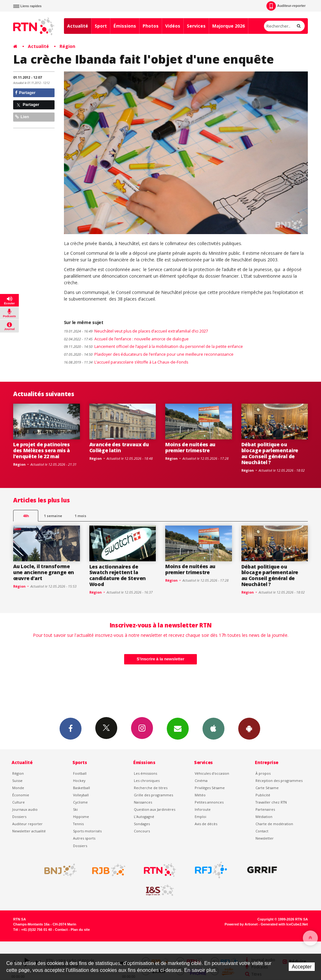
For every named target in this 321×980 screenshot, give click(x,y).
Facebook (71, 728)
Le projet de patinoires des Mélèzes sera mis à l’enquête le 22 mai (42, 450)
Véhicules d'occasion (212, 773)
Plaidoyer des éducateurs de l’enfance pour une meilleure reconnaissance (149, 354)
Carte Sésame (267, 788)
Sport (101, 26)
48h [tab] (26, 516)
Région (67, 46)
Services (196, 26)
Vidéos (173, 26)
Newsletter (265, 838)
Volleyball (81, 795)
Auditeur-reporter (286, 6)
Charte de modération (274, 824)
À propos (263, 773)
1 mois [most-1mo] (80, 516)
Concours (142, 831)
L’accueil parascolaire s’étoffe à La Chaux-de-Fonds (126, 362)
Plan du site (80, 930)
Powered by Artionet (241, 924)
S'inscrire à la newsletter (160, 659)
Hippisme (81, 817)
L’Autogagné (144, 817)
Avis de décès (206, 824)
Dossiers (19, 817)
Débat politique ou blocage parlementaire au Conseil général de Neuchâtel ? (270, 453)
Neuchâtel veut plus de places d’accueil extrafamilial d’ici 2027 (136, 331)
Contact (262, 831)
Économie (21, 795)
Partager (25, 93)
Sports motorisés (87, 831)
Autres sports (84, 838)
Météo (200, 795)
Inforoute (203, 809)
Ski (75, 809)
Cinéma (201, 781)
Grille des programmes (153, 795)
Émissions (125, 26)
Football (80, 773)
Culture (18, 802)
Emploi (200, 817)
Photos (151, 26)
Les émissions (145, 773)
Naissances (143, 802)
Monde (18, 788)
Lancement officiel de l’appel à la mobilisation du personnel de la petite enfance (153, 346)
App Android (249, 728)
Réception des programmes (279, 781)
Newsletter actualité (29, 831)
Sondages (142, 824)
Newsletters (178, 728)
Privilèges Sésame (210, 788)
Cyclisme (80, 802)
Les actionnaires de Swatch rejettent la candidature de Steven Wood (118, 576)
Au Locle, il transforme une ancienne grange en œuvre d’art (44, 572)
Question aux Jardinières (155, 809)
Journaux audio (25, 809)
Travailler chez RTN (271, 802)
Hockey (79, 781)
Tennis (78, 824)
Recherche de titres (151, 788)
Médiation (264, 817)
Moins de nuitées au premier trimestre (190, 447)
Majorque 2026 (229, 26)
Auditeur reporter (27, 824)
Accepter (302, 967)
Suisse (17, 781)
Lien (22, 117)
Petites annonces (209, 802)
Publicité (263, 795)
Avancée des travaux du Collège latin (119, 447)
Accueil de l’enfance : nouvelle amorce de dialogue (126, 339)
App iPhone (213, 728)
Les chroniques (147, 781)
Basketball (82, 788)
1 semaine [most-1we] (53, 516)
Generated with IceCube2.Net (284, 924)
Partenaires (265, 809)
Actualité (78, 26)
